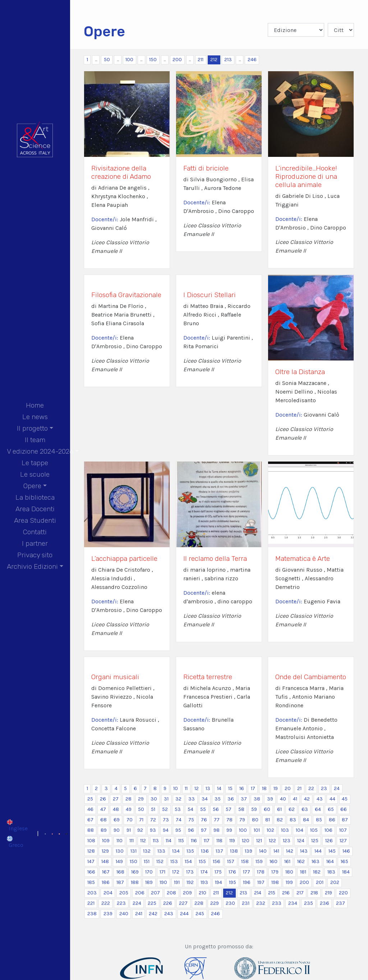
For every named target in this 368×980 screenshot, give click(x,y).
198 (275, 882)
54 (190, 809)
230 (230, 903)
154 (188, 861)
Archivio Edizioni (32, 566)
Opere (32, 486)
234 (293, 903)
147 (91, 861)
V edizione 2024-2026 (40, 451)
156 (217, 861)
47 (103, 809)
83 (293, 820)
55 (203, 809)
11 (186, 788)
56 (216, 809)
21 (299, 788)
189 (149, 882)
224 (137, 903)
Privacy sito (35, 555)
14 (219, 788)
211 (201, 60)
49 (129, 809)
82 (280, 820)
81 (268, 820)
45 (345, 799)
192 (190, 882)
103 (285, 830)
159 (259, 861)
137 (219, 851)
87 (345, 820)
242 (153, 914)
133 (161, 851)
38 (257, 799)
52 (165, 809)
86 (332, 820)
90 (117, 830)
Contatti (35, 532)
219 (328, 893)
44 (332, 799)
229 (215, 903)
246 (252, 60)
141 (276, 851)
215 (272, 893)
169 (135, 872)
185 (91, 882)
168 (120, 872)
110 (119, 841)
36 (231, 799)
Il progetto (32, 428)
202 (335, 882)
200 (177, 60)
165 (344, 861)
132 (147, 851)
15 (230, 788)
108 (91, 841)
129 (105, 851)
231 (246, 903)
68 (103, 820)
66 (344, 809)
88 (91, 830)
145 (332, 851)
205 (124, 893)
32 (178, 799)
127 (343, 841)
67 (90, 820)
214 (258, 893)
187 (120, 882)
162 (301, 861)
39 (270, 799)
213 (228, 60)
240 (124, 914)
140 (263, 851)
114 (169, 841)
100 (129, 60)
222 (106, 903)
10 (176, 788)
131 (134, 851)
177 (247, 872)
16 (242, 788)
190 (163, 882)
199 (289, 882)
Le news (35, 417)
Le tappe (35, 463)
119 (232, 841)
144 (318, 851)
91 (129, 830)
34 (205, 799)
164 (330, 861)
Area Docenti (35, 509)
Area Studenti (35, 520)
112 (143, 841)
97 (204, 830)
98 (217, 830)
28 (128, 799)
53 (178, 809)
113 (156, 841)
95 (178, 830)
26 (103, 799)
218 (314, 893)
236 (325, 903)
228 (199, 903)
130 (120, 851)
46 (90, 809)
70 (130, 820)
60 (267, 809)
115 (181, 841)
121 (259, 841)
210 (203, 893)
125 (315, 841)
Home (35, 405)
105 (314, 830)
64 (318, 809)
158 (245, 861)
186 (106, 882)
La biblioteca (35, 497)
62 (292, 809)
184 (346, 872)
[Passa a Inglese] (17, 825)
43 (320, 799)
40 (283, 799)
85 (319, 820)
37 (244, 799)
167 (106, 872)
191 (177, 882)
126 (329, 841)
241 (139, 914)
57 (229, 809)
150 (153, 60)
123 (287, 841)
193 (204, 882)
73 (166, 820)
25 (90, 799)
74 (179, 820)
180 (289, 872)
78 (229, 820)
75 (191, 820)
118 (219, 841)
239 (108, 914)
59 (254, 809)
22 (311, 788)
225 (152, 903)
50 (107, 60)
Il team (35, 440)
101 (257, 830)
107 (343, 830)
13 (208, 788)
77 (217, 820)
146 (346, 851)
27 (116, 799)
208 (171, 893)
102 (270, 830)
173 (190, 872)
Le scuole (35, 474)
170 (149, 872)
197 (261, 882)
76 (204, 820)
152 (160, 861)
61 (279, 809)
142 (290, 851)
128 (91, 851)
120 (246, 841)
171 (162, 872)
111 (132, 841)
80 (255, 820)
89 (104, 830)
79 (242, 820)
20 (288, 788)
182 (317, 872)
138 (234, 851)
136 (205, 851)
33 (192, 799)
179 (275, 872)
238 (92, 914)
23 (324, 788)
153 (174, 861)
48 (116, 809)
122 (272, 841)
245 (200, 914)
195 (233, 882)
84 (306, 820)
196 (247, 882)
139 (249, 851)
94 (166, 830)
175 (218, 872)
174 (204, 872)
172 (176, 872)
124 (301, 841)
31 (166, 799)
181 (303, 872)
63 (305, 809)
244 (184, 914)
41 (295, 799)
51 (153, 809)
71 (141, 820)
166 (91, 872)
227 (183, 903)
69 (117, 820)
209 (187, 893)
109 (106, 841)
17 (253, 788)
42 (307, 799)
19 (276, 788)
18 (264, 788)
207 (155, 893)
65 (331, 809)
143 (304, 851)
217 (300, 893)
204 (108, 893)
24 (337, 788)
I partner (35, 543)
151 (147, 861)
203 (92, 893)
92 (140, 830)
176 (232, 872)
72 (153, 820)
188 (135, 882)
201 (320, 882)
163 (316, 861)
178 (261, 872)
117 (207, 841)
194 (218, 882)
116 (194, 841)
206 (140, 893)
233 (277, 903)
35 (218, 799)
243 (169, 914)
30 (154, 799)
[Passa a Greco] (17, 842)
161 (287, 861)
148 (105, 861)
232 (261, 903)
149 (119, 861)
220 (343, 893)
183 (331, 872)
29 (141, 799)
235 (309, 903)
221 (91, 903)
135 (190, 851)
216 (286, 893)
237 (341, 903)
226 (168, 903)
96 (191, 830)
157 (231, 861)
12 (197, 788)
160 (273, 861)
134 (176, 851)
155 (202, 861)
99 (229, 830)
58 (241, 809)
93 (153, 830)
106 (328, 830)
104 (300, 830)
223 (121, 903)
